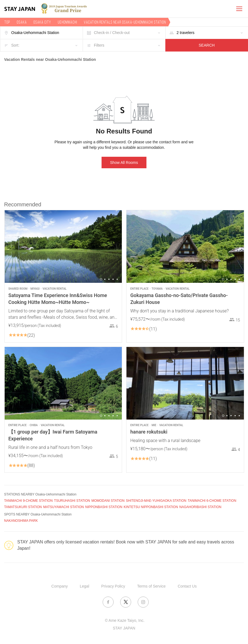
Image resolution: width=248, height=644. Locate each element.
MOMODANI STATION (108, 501)
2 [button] (105, 279)
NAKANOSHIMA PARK (21, 521)
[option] (63, 247)
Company (60, 586)
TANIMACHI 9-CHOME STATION (28, 501)
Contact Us (187, 586)
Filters (99, 45)
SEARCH (207, 45)
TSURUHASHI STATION (72, 501)
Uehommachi (67, 22)
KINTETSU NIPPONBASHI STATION (151, 507)
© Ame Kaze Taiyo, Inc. (125, 620)
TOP (7, 22)
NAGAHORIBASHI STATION (200, 507)
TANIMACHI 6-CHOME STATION (212, 501)
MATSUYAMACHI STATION (64, 507)
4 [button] (113, 279)
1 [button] (101, 279)
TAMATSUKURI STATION (23, 507)
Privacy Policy (113, 586)
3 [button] (109, 279)
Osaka (22, 22)
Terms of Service (151, 586)
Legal (85, 586)
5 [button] (117, 279)
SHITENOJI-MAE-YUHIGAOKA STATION (156, 501)
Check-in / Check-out (112, 33)
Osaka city (42, 22)
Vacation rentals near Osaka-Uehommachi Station (125, 22)
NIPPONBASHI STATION (104, 507)
